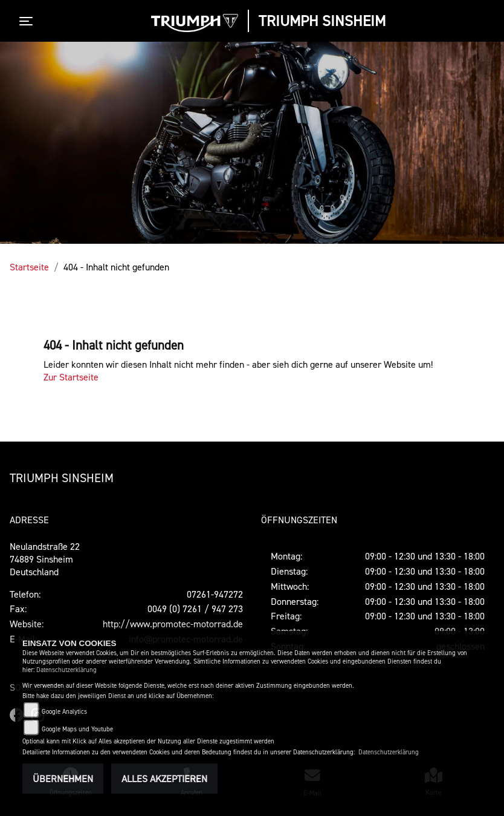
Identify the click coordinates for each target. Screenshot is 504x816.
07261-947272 (215, 594)
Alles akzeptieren (164, 778)
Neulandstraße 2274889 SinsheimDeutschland (45, 559)
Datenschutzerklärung (66, 670)
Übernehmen (63, 778)
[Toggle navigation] (28, 21)
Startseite (29, 267)
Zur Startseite (71, 377)
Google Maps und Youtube (77, 729)
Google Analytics (64, 712)
